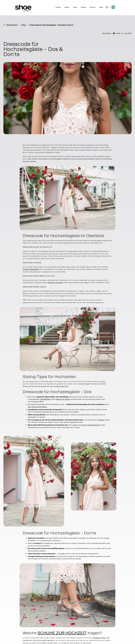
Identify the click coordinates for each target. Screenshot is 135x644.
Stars (75, 7)
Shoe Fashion (12, 25)
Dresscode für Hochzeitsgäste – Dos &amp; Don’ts (51, 25)
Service (93, 7)
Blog (101, 7)
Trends (58, 7)
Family (83, 7)
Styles (67, 7)
